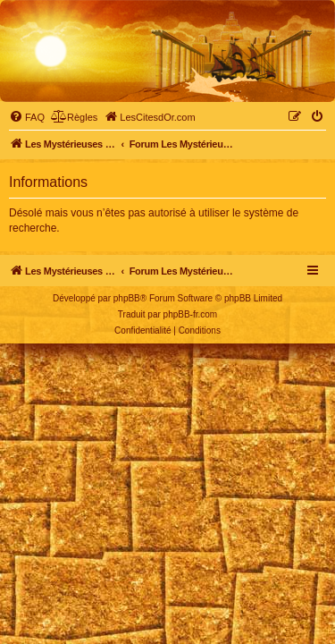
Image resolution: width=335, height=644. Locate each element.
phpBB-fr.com (191, 314)
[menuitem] (27, 117)
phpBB (127, 298)
